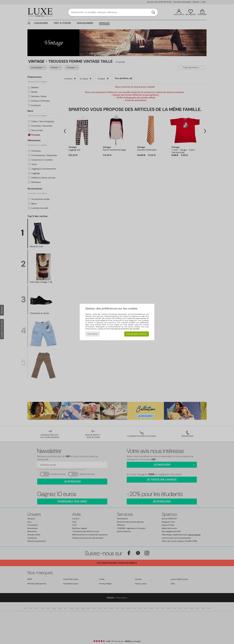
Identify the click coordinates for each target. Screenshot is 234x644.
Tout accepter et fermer (136, 334)
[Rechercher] (153, 12)
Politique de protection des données (125, 329)
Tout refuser (93, 334)
